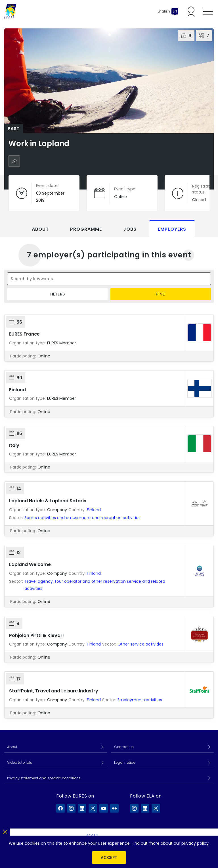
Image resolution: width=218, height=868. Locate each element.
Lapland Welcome (30, 564)
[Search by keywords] (109, 279)
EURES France (24, 334)
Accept (109, 857)
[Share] (14, 161)
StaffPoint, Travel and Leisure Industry (54, 691)
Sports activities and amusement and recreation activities (82, 518)
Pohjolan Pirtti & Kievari (36, 635)
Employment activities (140, 700)
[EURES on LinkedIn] (82, 808)
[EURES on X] (93, 808)
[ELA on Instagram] (134, 808)
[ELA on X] (156, 808)
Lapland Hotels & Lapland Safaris (48, 501)
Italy (14, 445)
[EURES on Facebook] (60, 808)
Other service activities (141, 644)
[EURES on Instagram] (71, 808)
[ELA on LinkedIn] (145, 808)
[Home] (10, 11)
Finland (17, 390)
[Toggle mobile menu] (208, 11)
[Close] (5, 831)
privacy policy (195, 843)
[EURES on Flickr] (114, 808)
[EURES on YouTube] (104, 808)
